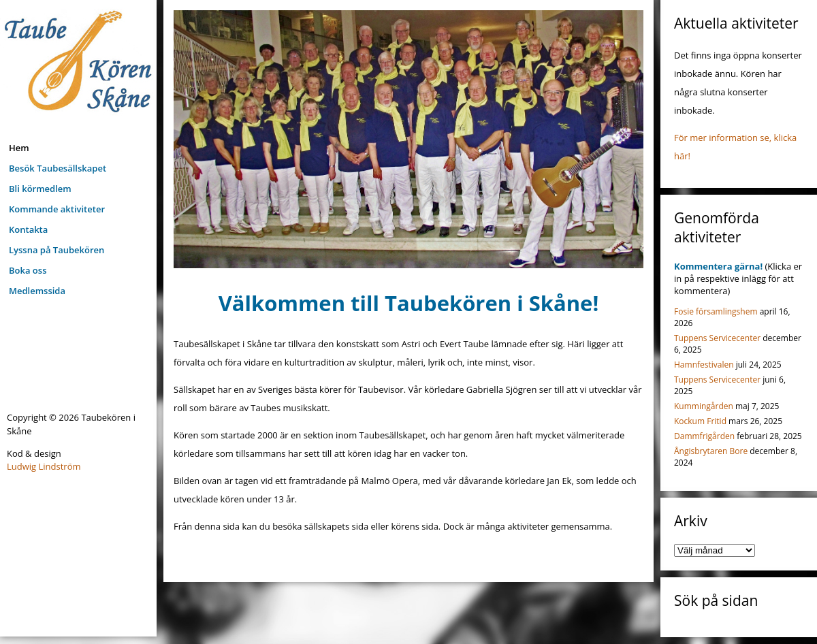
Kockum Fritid (700, 421)
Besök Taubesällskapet (58, 168)
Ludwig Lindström (44, 466)
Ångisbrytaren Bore (711, 451)
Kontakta (28, 229)
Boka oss (28, 270)
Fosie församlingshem (716, 311)
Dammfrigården (704, 436)
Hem (19, 148)
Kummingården (704, 406)
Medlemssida (37, 291)
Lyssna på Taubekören (57, 250)
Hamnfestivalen (704, 365)
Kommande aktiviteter (57, 209)
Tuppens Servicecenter (717, 338)
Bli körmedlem (40, 189)
